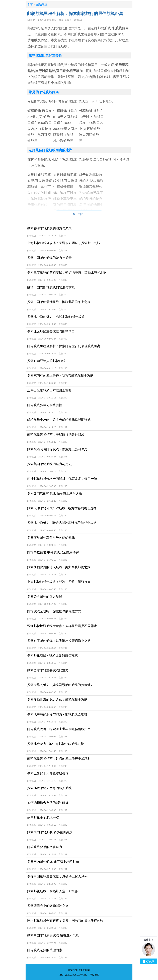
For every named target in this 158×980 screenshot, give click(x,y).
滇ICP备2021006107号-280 (73, 975)
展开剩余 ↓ (79, 214)
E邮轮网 (31, 20)
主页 (30, 5)
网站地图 (95, 975)
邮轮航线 (42, 5)
